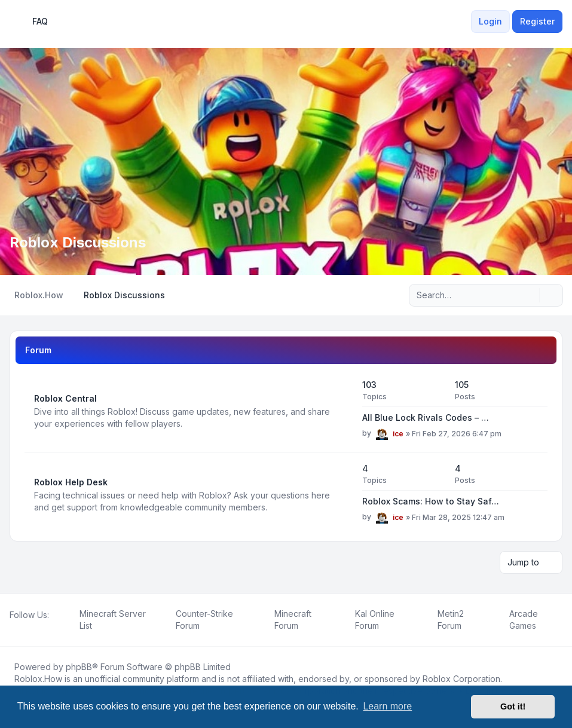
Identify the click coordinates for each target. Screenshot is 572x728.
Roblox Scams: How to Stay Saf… (431, 501)
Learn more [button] (387, 706)
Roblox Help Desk (71, 482)
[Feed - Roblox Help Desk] (342, 495)
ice (398, 434)
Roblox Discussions (78, 242)
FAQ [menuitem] (32, 22)
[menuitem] (464, 22)
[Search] (529, 295)
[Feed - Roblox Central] (342, 411)
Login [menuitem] (490, 21)
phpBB (79, 667)
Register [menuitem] (537, 21)
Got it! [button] (513, 706)
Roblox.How (38, 679)
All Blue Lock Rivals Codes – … (426, 417)
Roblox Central (65, 398)
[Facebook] (12, 628)
